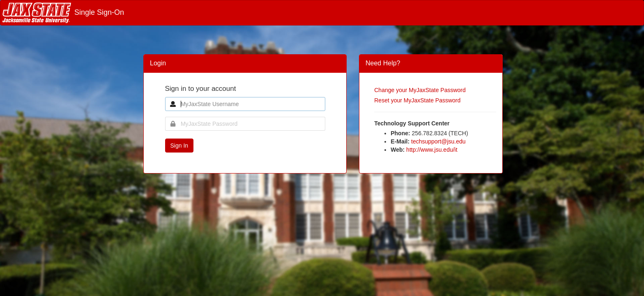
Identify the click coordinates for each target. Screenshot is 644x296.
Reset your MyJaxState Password (417, 100)
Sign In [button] (179, 146)
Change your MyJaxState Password (420, 90)
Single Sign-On (63, 12)
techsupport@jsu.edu (438, 141)
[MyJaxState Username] (245, 104)
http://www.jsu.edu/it (432, 150)
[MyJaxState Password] (245, 124)
